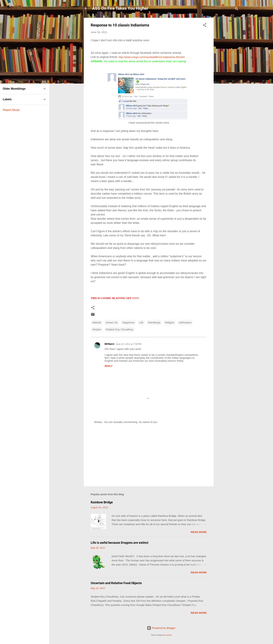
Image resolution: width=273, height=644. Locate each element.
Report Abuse (11, 110)
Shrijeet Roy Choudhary (120, 329)
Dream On (112, 322)
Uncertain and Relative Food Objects (116, 583)
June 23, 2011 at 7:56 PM (129, 344)
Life (141, 322)
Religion (170, 322)
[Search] (237, 9)
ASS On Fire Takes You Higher (120, 8)
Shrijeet (97, 329)
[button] (205, 26)
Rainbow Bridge (102, 502)
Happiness (128, 322)
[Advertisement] (228, 70)
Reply (109, 366)
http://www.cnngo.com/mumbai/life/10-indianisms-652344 (152, 57)
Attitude (97, 322)
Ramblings (154, 322)
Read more (199, 532)
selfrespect (185, 322)
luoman (169, 635)
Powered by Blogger (161, 628)
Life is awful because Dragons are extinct (120, 543)
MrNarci (110, 344)
